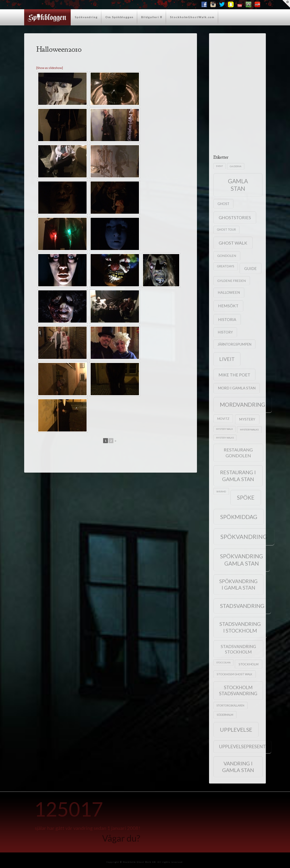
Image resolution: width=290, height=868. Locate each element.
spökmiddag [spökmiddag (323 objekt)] (239, 517)
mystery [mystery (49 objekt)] (247, 419)
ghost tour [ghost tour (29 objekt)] (226, 230)
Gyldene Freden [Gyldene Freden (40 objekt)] (232, 281)
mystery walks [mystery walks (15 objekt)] (225, 438)
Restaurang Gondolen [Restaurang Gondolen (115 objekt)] (238, 453)
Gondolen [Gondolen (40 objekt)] (227, 256)
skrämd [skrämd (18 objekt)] (221, 491)
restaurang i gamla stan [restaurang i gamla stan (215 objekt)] (238, 476)
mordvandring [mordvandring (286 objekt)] (243, 405)
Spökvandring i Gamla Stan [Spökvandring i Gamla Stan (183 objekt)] (238, 584)
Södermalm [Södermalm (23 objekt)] (225, 715)
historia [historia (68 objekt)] (227, 319)
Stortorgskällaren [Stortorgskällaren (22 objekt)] (230, 705)
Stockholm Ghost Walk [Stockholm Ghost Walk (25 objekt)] (235, 674)
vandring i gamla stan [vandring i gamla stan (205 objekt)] (238, 767)
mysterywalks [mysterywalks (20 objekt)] (249, 430)
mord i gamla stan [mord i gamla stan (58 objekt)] (237, 388)
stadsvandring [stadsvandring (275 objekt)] (242, 606)
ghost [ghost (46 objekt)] (223, 204)
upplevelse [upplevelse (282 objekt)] (236, 730)
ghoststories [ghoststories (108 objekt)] (235, 218)
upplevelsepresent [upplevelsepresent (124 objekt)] (242, 747)
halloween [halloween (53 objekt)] (229, 292)
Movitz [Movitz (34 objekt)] (223, 419)
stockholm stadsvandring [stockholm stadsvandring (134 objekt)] (238, 690)
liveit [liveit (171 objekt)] (227, 359)
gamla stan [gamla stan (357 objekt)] (238, 185)
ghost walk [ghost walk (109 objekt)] (233, 243)
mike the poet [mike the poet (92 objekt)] (234, 375)
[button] (286, 4)
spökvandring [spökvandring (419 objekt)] (244, 537)
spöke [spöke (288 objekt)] (246, 498)
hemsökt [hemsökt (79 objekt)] (228, 306)
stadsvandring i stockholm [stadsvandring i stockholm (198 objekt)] (240, 627)
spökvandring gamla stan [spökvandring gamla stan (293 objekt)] (241, 560)
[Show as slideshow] (50, 68)
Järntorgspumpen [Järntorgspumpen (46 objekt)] (234, 344)
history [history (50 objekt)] (225, 332)
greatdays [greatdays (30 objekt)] (226, 266)
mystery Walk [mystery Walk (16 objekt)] (224, 429)
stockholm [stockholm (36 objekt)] (249, 664)
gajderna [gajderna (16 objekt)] (236, 166)
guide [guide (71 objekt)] (251, 268)
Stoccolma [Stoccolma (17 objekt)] (223, 662)
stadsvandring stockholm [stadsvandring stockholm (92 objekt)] (238, 649)
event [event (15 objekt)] (220, 166)
